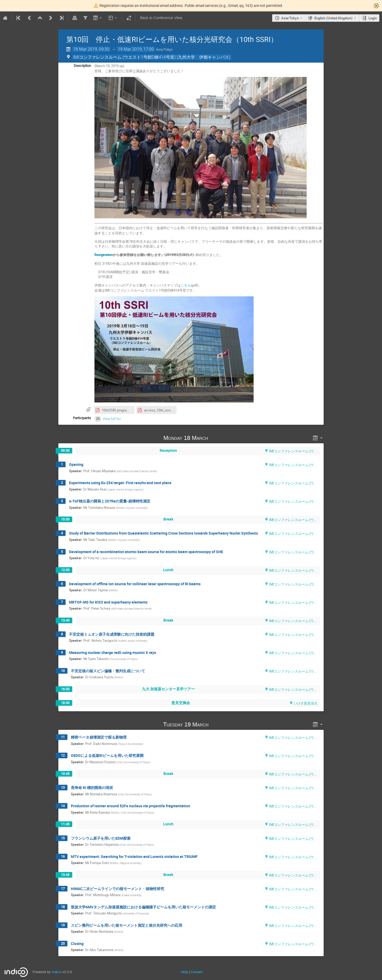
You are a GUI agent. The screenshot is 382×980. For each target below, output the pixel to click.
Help (184, 972)
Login (373, 18)
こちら (186, 285)
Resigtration (104, 255)
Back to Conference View (161, 18)
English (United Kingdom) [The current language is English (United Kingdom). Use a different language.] (333, 18)
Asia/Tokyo (290, 18)
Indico (56, 972)
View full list (112, 419)
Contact (197, 972)
